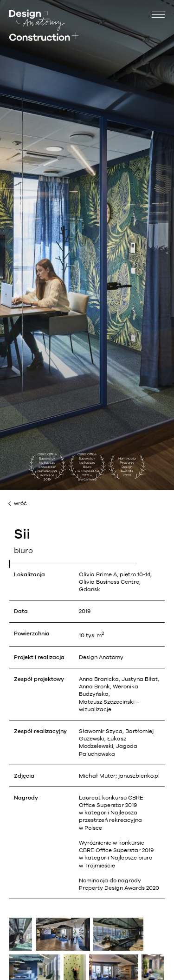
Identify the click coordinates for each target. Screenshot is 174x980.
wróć (20, 503)
